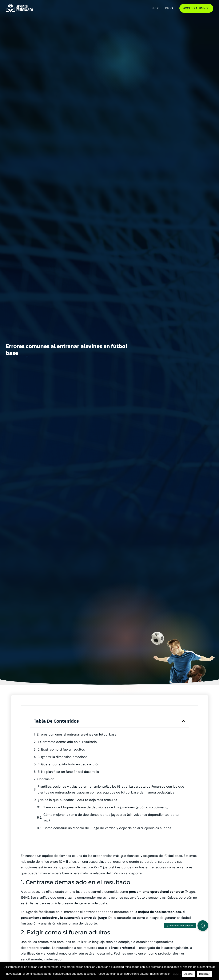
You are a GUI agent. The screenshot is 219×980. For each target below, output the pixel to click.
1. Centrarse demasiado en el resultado (67, 742)
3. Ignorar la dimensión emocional (63, 757)
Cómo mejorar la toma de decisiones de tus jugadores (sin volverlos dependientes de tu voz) (111, 818)
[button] (184, 721)
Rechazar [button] (204, 974)
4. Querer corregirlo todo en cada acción (68, 764)
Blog (169, 8)
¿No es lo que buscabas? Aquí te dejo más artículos (77, 800)
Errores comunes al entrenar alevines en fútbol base (77, 734)
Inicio (155, 8)
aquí (176, 974)
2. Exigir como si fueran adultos (61, 749)
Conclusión (46, 779)
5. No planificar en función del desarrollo (68, 772)
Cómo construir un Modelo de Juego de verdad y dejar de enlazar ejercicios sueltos (107, 828)
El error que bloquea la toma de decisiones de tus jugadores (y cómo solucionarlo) (105, 807)
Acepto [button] (189, 974)
